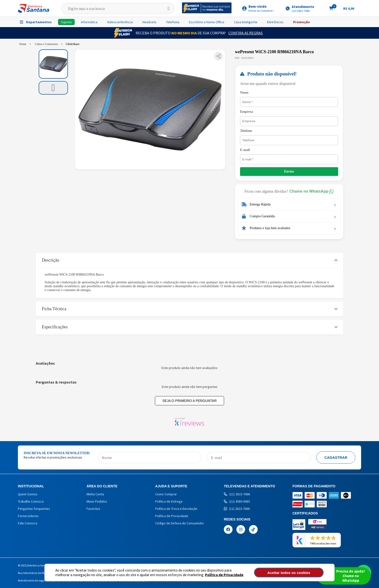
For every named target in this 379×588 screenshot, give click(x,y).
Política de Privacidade (207, 575)
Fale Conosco (28, 523)
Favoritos (93, 509)
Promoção (302, 22)
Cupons (66, 22)
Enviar (289, 171)
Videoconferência (120, 22)
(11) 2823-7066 (237, 494)
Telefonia (173, 22)
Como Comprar (166, 494)
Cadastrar (336, 457)
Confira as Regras (246, 33)
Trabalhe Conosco (31, 501)
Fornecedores (28, 516)
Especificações (55, 327)
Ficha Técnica (54, 309)
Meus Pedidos (97, 501)
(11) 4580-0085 (237, 501)
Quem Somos (28, 494)
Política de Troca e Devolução (176, 509)
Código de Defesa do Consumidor (180, 523)
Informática (89, 22)
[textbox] (118, 8)
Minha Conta (95, 494)
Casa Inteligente (246, 22)
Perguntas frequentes (34, 509)
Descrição (51, 260)
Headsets (149, 22)
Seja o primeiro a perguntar (190, 401)
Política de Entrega (169, 501)
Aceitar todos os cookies (298, 573)
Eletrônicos (275, 22)
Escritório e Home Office (207, 22)
